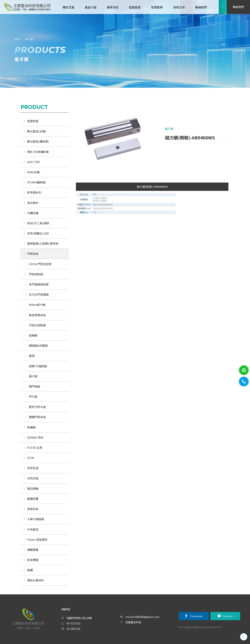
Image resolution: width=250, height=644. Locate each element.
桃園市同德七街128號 (79, 618)
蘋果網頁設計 (216, 627)
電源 (32, 356)
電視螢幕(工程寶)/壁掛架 (43, 243)
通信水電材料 (36, 580)
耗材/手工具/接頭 (38, 223)
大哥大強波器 (36, 519)
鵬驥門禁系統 (37, 417)
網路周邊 (33, 550)
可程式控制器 (37, 325)
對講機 (31, 427)
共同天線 (33, 478)
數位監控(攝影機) (38, 141)
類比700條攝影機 (38, 152)
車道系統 (33, 509)
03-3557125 (73, 629)
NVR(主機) (34, 172)
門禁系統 (33, 254)
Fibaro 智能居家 (37, 539)
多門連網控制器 (39, 284)
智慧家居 (33, 121)
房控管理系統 (37, 315)
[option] (114, 139)
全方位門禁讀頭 (39, 294)
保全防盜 (33, 468)
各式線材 (33, 203)
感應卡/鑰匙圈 (38, 366)
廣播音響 (33, 499)
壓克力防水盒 (37, 407)
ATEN (31, 458)
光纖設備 (33, 213)
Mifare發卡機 (37, 305)
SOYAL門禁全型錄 (40, 264)
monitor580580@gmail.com (142, 617)
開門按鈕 (35, 386)
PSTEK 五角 (35, 448)
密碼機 (33, 335)
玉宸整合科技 (133, 622)
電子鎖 (29, 39)
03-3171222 (73, 623)
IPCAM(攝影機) (37, 182)
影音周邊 (33, 560)
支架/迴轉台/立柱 (38, 233)
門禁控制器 (36, 274)
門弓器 (33, 397)
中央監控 (33, 529)
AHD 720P (34, 162)
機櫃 (30, 570)
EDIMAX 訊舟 (35, 437)
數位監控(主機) (37, 131)
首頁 (17, 39)
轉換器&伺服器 (38, 346)
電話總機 (33, 488)
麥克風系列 (34, 192)
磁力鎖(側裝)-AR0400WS (152, 187)
